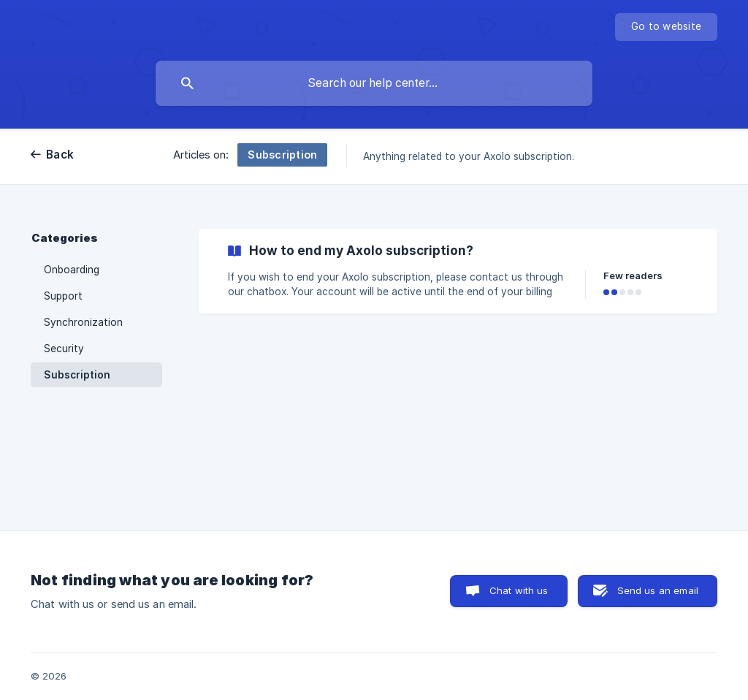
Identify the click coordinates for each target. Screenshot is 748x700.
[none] (666, 27)
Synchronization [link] (83, 322)
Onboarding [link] (72, 270)
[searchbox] (374, 83)
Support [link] (63, 296)
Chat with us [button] (519, 590)
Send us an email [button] (658, 590)
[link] (458, 271)
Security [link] (64, 349)
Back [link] (60, 155)
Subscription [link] (77, 375)
